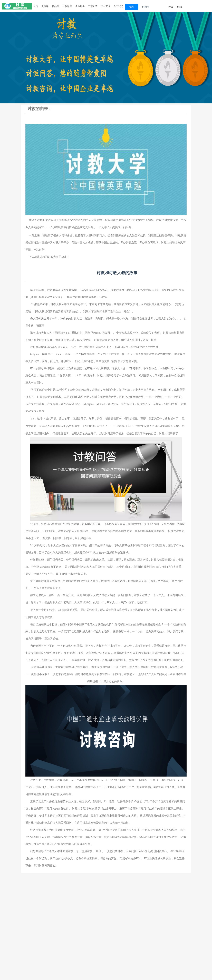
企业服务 (80, 6)
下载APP (93, 6)
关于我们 (118, 6)
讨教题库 (67, 6)
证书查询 (105, 6)
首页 (36, 6)
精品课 (55, 6)
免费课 (45, 6)
